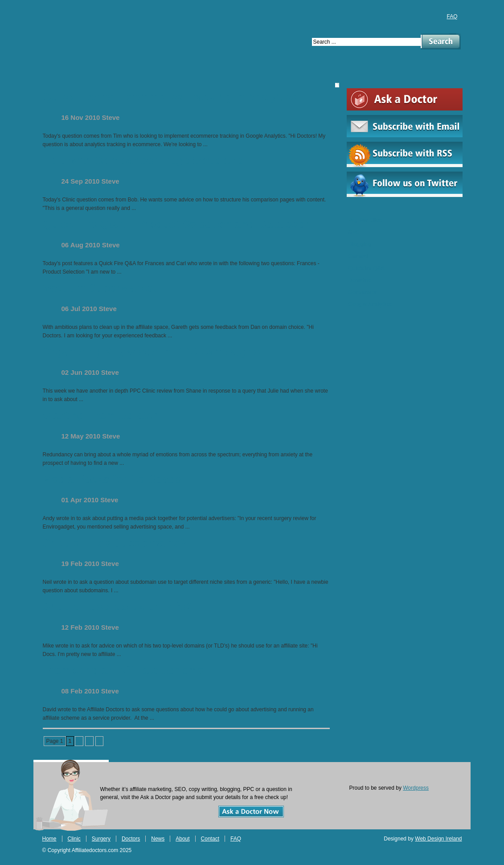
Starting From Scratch (101, 415)
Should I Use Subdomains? (115, 543)
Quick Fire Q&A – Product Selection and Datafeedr (176, 224)
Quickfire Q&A (367, 268)
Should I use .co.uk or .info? (117, 607)
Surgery (138, 74)
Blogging (360, 244)
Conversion (363, 292)
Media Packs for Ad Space (112, 479)
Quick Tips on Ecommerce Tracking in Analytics (170, 97)
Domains (360, 280)
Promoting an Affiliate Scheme (123, 670)
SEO (354, 232)
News (232, 74)
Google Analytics (370, 304)
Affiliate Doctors (149, 31)
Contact (319, 74)
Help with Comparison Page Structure (143, 160)
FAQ (452, 16)
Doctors (187, 74)
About (272, 74)
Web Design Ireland (438, 839)
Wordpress (416, 788)
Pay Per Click (365, 220)
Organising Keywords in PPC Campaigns (152, 352)
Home (54, 74)
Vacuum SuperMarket (99, 288)
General (359, 256)
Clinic (94, 74)
